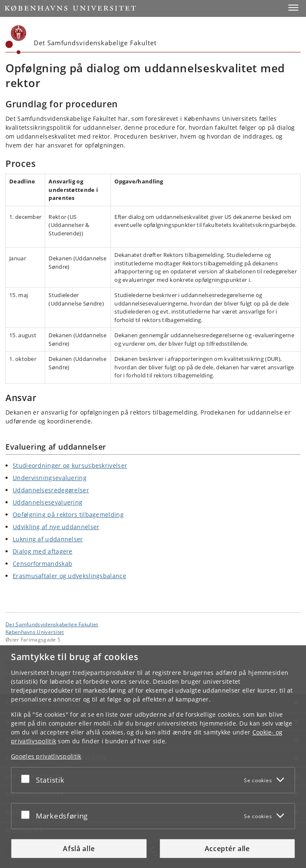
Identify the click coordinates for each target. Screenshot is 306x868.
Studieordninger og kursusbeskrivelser (70, 465)
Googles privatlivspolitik (46, 756)
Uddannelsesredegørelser (51, 490)
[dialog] (153, 757)
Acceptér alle (227, 849)
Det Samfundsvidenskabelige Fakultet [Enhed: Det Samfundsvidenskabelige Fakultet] (52, 624)
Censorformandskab (42, 564)
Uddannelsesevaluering (47, 502)
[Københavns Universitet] (16, 40)
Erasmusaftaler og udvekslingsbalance (69, 576)
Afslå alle (79, 849)
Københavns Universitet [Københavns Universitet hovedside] (35, 632)
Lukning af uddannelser (48, 539)
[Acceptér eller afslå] (27, 778)
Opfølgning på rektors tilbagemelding (68, 515)
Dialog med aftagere (43, 551)
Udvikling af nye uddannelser (56, 527)
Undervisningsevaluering (50, 478)
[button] (293, 8)
